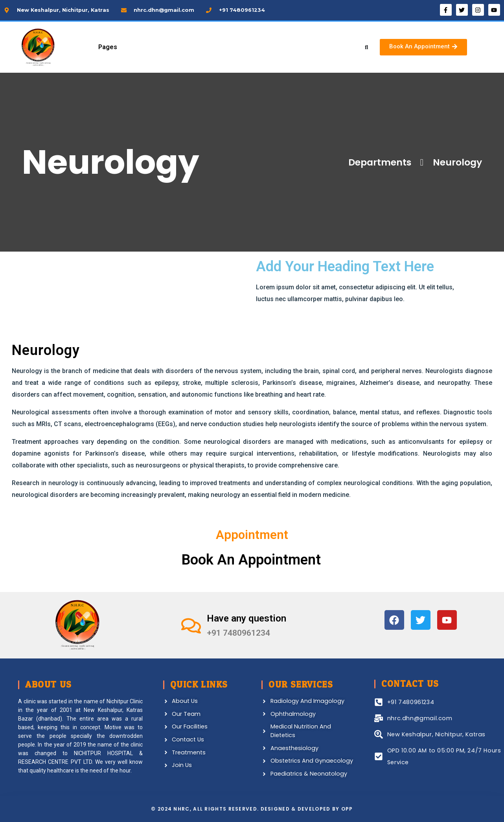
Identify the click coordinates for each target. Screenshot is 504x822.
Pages (108, 47)
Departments (378, 162)
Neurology (451, 162)
